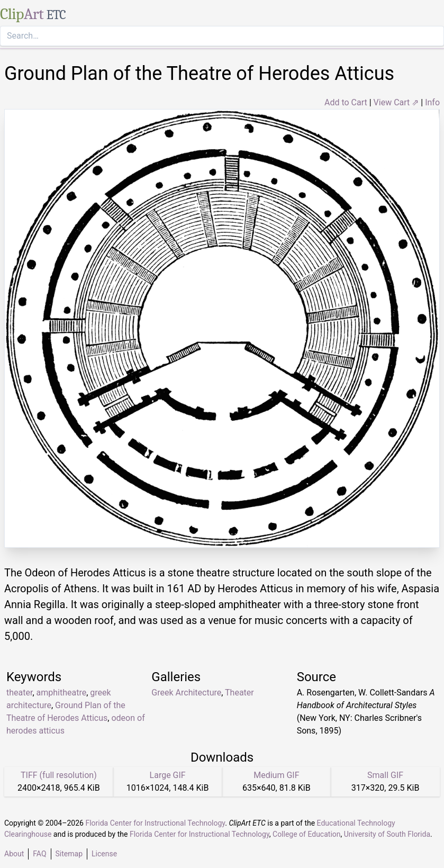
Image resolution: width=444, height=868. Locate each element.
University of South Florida (387, 834)
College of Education (307, 834)
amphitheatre (62, 693)
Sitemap (69, 854)
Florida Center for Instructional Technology (155, 823)
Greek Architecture (186, 693)
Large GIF (168, 775)
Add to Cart (346, 102)
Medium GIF (276, 775)
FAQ (39, 854)
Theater (239, 693)
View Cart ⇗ (396, 102)
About (14, 854)
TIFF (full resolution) (59, 775)
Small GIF (385, 775)
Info (432, 102)
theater (19, 693)
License (104, 854)
